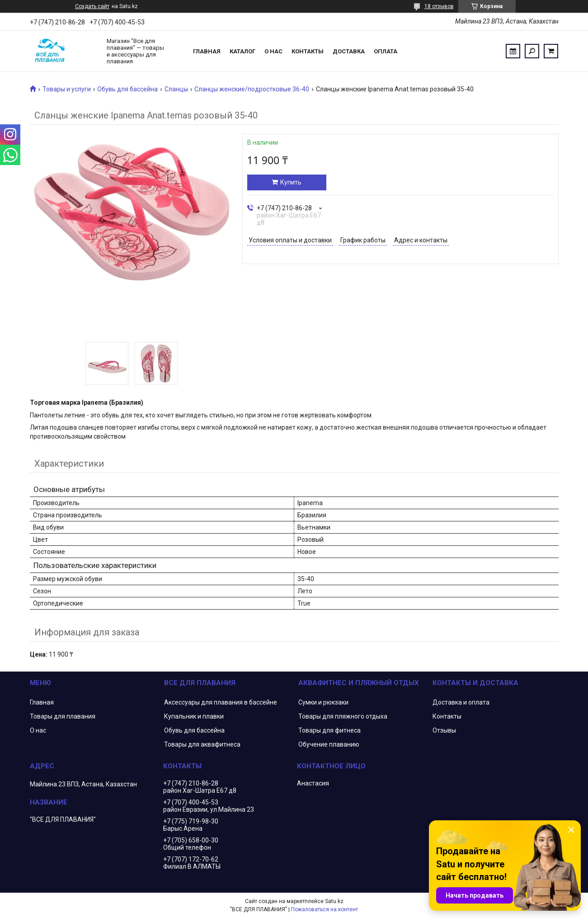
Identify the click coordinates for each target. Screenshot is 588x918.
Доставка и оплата (461, 702)
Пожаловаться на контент (325, 909)
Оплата (386, 51)
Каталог (242, 51)
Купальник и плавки (194, 716)
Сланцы (176, 89)
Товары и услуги (67, 89)
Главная (207, 51)
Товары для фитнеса (329, 730)
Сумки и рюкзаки (323, 702)
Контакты (308, 51)
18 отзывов (439, 6)
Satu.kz (334, 901)
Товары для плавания (63, 716)
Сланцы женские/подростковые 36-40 (252, 89)
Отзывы (444, 730)
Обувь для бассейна (127, 89)
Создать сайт (92, 6)
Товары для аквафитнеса (202, 744)
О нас (273, 51)
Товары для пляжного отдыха (343, 716)
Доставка (349, 51)
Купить (291, 182)
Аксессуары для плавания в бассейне (221, 702)
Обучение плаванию (329, 744)
